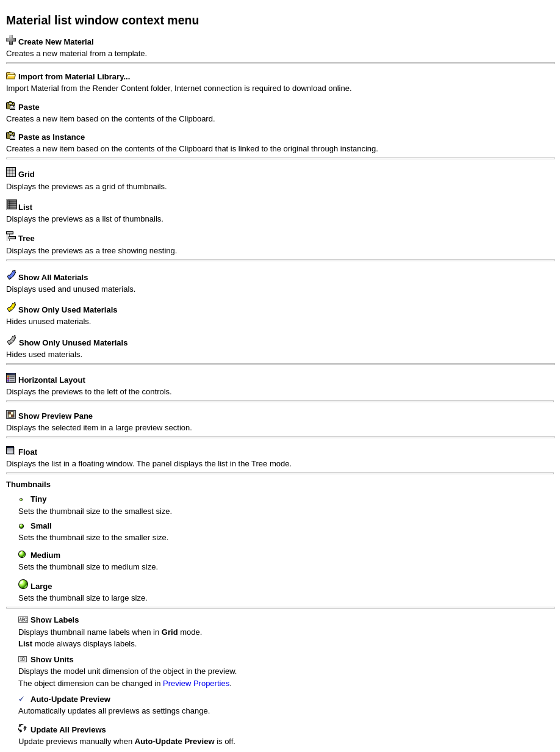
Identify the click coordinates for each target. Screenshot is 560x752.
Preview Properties (196, 683)
